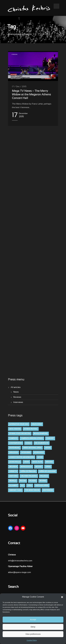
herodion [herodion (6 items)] (14, 452)
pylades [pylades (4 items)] (33, 481)
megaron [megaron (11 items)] (13, 467)
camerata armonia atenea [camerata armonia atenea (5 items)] (32, 438)
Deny (33, 627)
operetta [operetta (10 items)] (13, 471)
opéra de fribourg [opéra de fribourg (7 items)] (28, 471)
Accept (33, 619)
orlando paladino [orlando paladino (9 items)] (29, 476)
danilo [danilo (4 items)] (28, 443)
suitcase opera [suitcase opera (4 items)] (42, 486)
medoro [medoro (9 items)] (49, 462)
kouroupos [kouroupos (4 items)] (39, 452)
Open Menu (56, 6)
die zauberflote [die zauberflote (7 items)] (42, 443)
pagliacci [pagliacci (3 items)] (44, 476)
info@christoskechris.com (20, 561)
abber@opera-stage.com (19, 572)
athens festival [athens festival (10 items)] (31, 429)
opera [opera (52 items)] (48, 467)
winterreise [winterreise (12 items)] (48, 490)
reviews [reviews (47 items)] (43, 481)
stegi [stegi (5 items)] (30, 486)
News (16, 392)
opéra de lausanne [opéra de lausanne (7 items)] (47, 471)
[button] (62, 597)
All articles (16, 387)
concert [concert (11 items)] (50, 438)
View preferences (33, 634)
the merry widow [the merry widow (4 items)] (32, 490)
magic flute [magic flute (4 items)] (37, 462)
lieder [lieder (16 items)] (26, 462)
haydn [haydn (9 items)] (48, 448)
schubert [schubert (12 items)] (13, 486)
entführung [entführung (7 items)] (14, 448)
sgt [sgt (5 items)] (22, 486)
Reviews (17, 397)
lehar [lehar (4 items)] (40, 457)
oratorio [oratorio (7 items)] (13, 476)
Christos (12, 555)
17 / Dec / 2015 (19, 87)
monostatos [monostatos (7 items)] (26, 467)
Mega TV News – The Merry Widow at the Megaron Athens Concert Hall (31, 95)
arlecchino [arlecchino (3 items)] (37, 424)
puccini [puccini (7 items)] (23, 481)
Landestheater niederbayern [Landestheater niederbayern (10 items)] (22, 457)
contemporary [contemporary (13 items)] (16, 443)
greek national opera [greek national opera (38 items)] (32, 448)
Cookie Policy (32, 640)
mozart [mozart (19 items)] (39, 467)
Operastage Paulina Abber (20, 566)
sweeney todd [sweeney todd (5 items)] (15, 490)
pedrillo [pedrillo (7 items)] (13, 481)
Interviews (18, 402)
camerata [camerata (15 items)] (13, 438)
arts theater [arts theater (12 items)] (15, 429)
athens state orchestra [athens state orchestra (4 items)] (20, 434)
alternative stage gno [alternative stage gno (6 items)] (19, 424)
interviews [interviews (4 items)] (26, 452)
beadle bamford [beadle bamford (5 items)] (41, 434)
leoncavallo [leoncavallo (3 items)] (15, 462)
